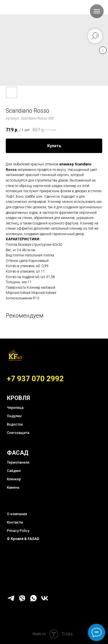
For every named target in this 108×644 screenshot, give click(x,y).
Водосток (15, 424)
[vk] (45, 601)
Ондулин (14, 416)
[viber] (22, 601)
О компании (17, 514)
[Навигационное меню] (97, 11)
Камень (13, 488)
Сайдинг (14, 471)
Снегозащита (18, 433)
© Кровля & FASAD (23, 539)
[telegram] (11, 601)
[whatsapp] (33, 601)
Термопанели (18, 462)
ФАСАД (18, 453)
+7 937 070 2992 (35, 379)
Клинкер (14, 479)
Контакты (15, 522)
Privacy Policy (18, 531)
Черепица (15, 408)
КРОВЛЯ (18, 398)
